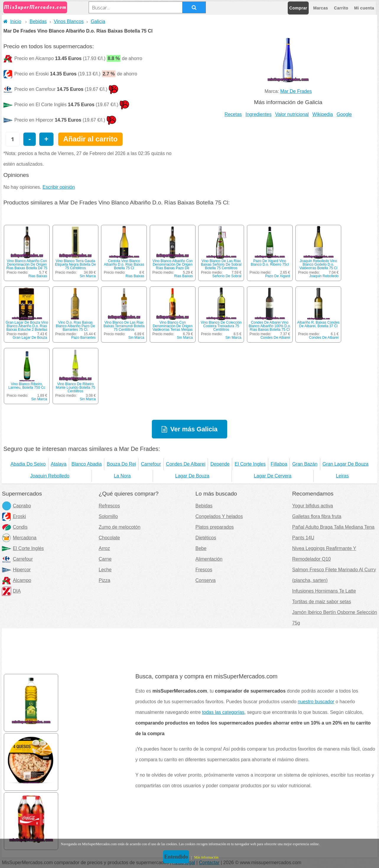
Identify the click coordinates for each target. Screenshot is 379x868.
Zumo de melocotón (119, 527)
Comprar (298, 8)
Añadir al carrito (90, 139)
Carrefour (151, 464)
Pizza (104, 580)
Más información (206, 857)
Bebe (201, 548)
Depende (220, 464)
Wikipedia (323, 114)
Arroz (104, 548)
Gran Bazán (305, 464)
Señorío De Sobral (227, 276)
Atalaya (59, 464)
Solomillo (108, 516)
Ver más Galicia (194, 429)
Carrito (341, 8)
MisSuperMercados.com (35, 7)
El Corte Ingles (250, 464)
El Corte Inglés (23, 548)
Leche (105, 570)
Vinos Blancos (69, 21)
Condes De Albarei (275, 338)
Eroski (14, 516)
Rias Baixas (38, 276)
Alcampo (16, 580)
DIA (11, 591)
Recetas (233, 114)
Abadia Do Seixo (28, 464)
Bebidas (38, 21)
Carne (105, 559)
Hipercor (16, 570)
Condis (15, 527)
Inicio (12, 21)
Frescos (204, 570)
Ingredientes (258, 114)
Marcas (321, 8)
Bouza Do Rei (121, 464)
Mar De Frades (296, 91)
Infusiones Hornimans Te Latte (324, 591)
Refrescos (109, 506)
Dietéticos (206, 538)
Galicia (98, 21)
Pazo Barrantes (83, 338)
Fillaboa (279, 464)
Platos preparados (214, 527)
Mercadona (19, 538)
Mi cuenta (364, 8)
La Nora (122, 476)
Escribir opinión (59, 187)
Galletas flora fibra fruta (317, 516)
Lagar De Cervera (273, 476)
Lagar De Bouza (192, 476)
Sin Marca (88, 276)
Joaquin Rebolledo (324, 276)
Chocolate (109, 538)
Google (344, 114)
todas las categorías (223, 712)
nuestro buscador (316, 702)
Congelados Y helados (219, 516)
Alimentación (209, 559)
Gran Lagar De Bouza (30, 338)
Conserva (205, 580)
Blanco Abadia (87, 464)
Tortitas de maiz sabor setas (322, 602)
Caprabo (16, 506)
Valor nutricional (292, 114)
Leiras (342, 476)
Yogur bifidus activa (313, 506)
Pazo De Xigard (278, 276)
